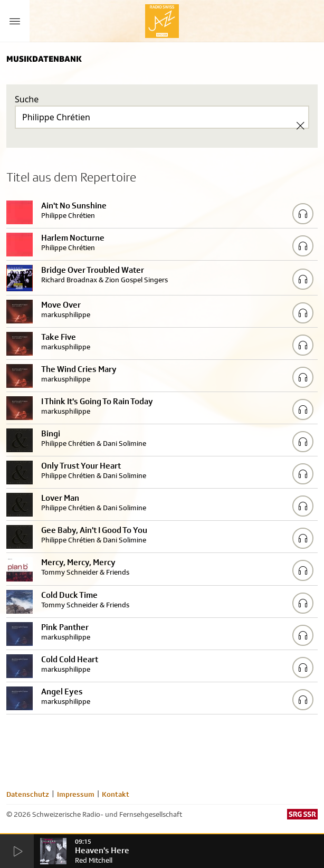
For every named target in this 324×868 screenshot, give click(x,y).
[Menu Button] (15, 21)
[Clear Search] (300, 126)
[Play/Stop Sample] (303, 214)
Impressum (76, 794)
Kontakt (116, 794)
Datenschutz (28, 794)
